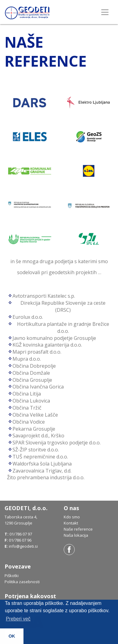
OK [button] (12, 636)
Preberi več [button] (18, 619)
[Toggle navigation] (105, 12)
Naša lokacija (76, 535)
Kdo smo (72, 517)
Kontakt (71, 523)
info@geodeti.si (23, 546)
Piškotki (12, 576)
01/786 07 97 (21, 534)
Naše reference (78, 529)
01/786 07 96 (20, 540)
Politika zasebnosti (22, 582)
